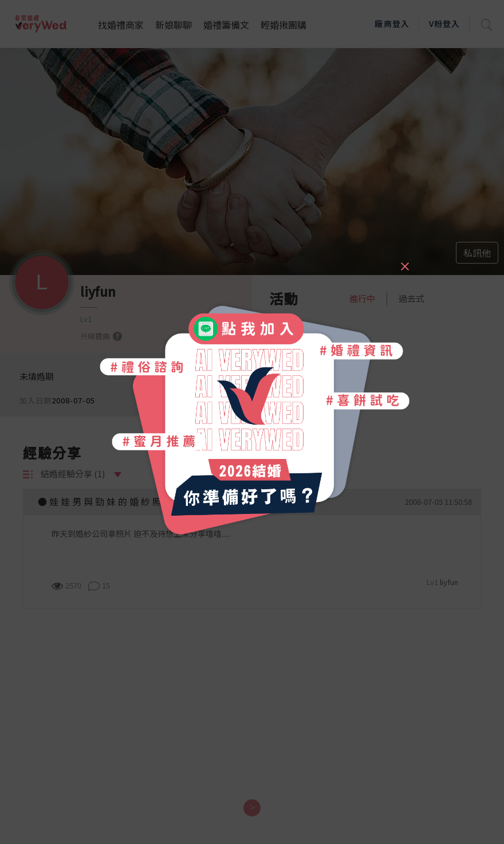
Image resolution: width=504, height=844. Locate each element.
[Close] (404, 261)
